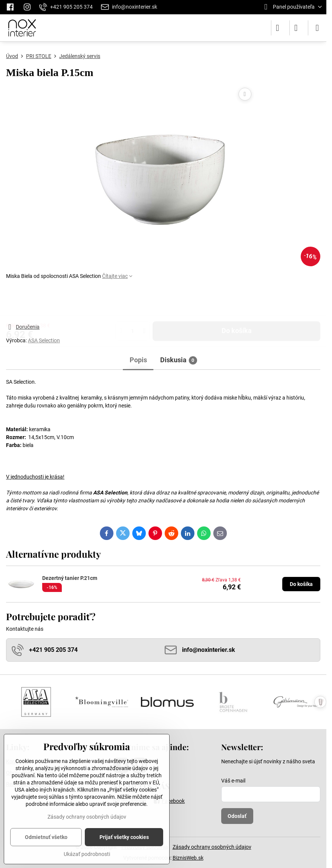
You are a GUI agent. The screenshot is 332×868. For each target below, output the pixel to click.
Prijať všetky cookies (124, 837)
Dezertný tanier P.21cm (70, 578)
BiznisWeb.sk (188, 858)
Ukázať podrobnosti (87, 854)
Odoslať (237, 816)
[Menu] (317, 28)
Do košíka (237, 301)
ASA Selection (44, 340)
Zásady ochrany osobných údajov (212, 847)
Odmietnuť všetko (46, 837)
